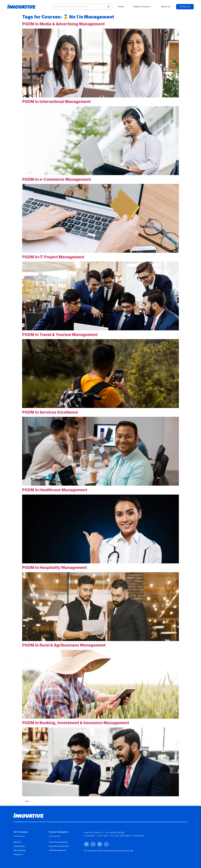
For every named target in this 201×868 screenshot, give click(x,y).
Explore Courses (143, 7)
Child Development (57, 850)
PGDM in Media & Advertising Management (63, 24)
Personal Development (59, 846)
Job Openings (19, 850)
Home (121, 7)
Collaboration (19, 846)
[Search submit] (108, 7)
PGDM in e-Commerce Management (57, 179)
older (26, 801)
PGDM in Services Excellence (50, 412)
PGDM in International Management (56, 102)
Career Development (58, 842)
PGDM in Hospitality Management (55, 568)
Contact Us (18, 854)
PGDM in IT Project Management (53, 257)
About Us (166, 7)
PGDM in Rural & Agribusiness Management (64, 645)
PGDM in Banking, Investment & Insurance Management (76, 723)
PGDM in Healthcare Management (55, 490)
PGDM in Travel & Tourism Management (60, 335)
